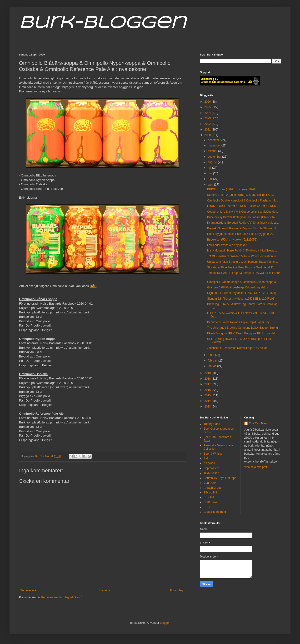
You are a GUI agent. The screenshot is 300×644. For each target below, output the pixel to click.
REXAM (209, 497)
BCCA (207, 507)
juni (210, 173)
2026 (208, 102)
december (215, 140)
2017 (208, 384)
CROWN (209, 463)
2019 (208, 373)
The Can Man (258, 423)
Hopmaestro (211, 468)
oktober (213, 151)
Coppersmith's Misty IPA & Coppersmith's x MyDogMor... (243, 212)
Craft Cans (210, 502)
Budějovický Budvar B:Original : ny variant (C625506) (241, 217)
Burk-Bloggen (102, 23)
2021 (208, 130)
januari (212, 366)
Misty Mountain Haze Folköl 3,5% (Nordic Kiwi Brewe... (242, 251)
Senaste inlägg (30, 590)
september (215, 157)
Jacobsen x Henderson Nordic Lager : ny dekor (237, 348)
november (215, 146)
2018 (208, 379)
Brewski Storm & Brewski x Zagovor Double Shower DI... (243, 228)
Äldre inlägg (177, 590)
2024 (208, 113)
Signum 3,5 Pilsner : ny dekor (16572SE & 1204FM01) (242, 293)
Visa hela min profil (256, 467)
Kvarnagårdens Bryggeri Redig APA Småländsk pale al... (243, 223)
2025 (208, 107)
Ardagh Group (212, 488)
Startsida (104, 590)
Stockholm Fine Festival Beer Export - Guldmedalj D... (241, 267)
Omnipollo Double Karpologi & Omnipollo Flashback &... (242, 201)
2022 (208, 124)
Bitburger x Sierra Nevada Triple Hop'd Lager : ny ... (240, 322)
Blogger (165, 623)
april (211, 185)
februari (213, 361)
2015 (208, 395)
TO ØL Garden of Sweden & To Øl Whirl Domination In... (243, 256)
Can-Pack (210, 483)
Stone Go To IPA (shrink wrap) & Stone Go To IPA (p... (241, 195)
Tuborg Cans (212, 424)
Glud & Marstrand (215, 512)
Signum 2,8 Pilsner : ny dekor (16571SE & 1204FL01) (241, 299)
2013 (208, 407)
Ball (206, 458)
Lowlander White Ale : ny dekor (227, 245)
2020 (208, 135)
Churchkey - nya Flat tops (220, 478)
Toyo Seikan (211, 473)
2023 (208, 118)
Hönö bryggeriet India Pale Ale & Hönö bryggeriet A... (241, 234)
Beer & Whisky (213, 454)
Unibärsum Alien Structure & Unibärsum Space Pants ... (242, 262)
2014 (208, 401)
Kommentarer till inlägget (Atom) (62, 597)
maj (211, 179)
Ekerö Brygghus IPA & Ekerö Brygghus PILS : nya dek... (243, 333)
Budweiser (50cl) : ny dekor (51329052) (232, 240)
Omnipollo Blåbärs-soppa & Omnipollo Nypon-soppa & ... (243, 282)
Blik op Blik (211, 493)
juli (210, 168)
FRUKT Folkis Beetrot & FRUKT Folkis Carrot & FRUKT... (244, 206)
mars (211, 355)
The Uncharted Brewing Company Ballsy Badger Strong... (244, 328)
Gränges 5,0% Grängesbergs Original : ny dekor (238, 287)
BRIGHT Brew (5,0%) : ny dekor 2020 (231, 189)
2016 (208, 390)
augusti (213, 162)
